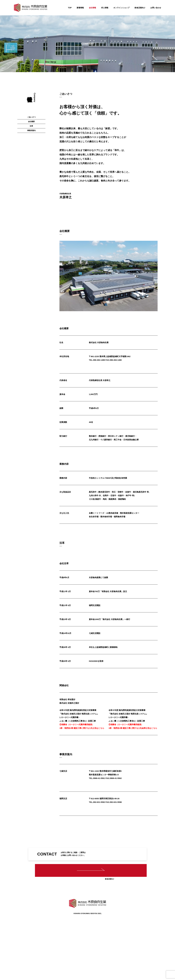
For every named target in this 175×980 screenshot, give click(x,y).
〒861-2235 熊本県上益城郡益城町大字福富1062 (110, 328)
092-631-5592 (99, 832)
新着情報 (80, 8)
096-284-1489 (99, 331)
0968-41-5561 (99, 779)
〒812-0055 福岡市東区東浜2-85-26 (104, 829)
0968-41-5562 (116, 779)
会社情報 (92, 8)
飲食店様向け (140, 8)
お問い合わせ (156, 8)
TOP (70, 8)
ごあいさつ (31, 90)
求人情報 (105, 8)
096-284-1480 (116, 331)
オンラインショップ (121, 8)
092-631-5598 (116, 832)
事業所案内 (31, 114)
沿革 (31, 106)
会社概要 (31, 98)
